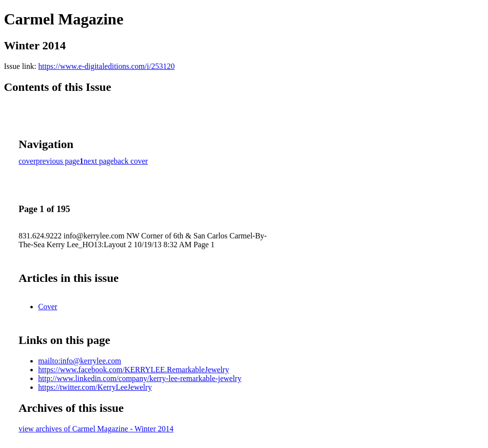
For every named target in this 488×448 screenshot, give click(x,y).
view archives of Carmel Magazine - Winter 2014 (96, 429)
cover (27, 161)
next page (99, 161)
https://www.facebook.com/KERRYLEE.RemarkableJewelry (133, 370)
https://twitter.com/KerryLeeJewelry (95, 387)
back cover (131, 161)
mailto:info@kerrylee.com (80, 361)
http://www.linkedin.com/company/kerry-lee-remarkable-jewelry (140, 378)
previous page (58, 161)
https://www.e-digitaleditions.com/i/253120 (106, 66)
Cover (48, 307)
